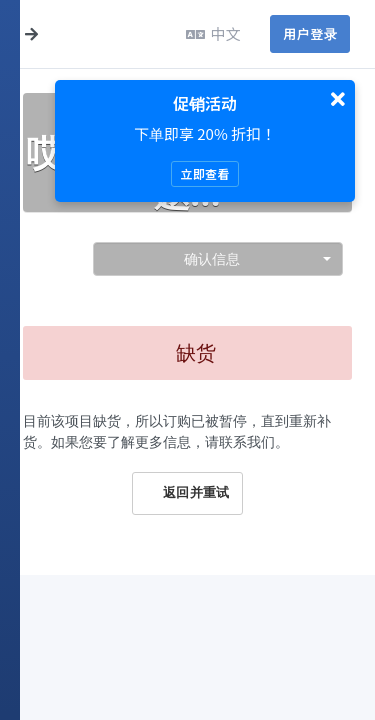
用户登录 (310, 33)
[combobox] (218, 259)
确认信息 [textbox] (212, 258)
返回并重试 (187, 493)
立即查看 (204, 173)
